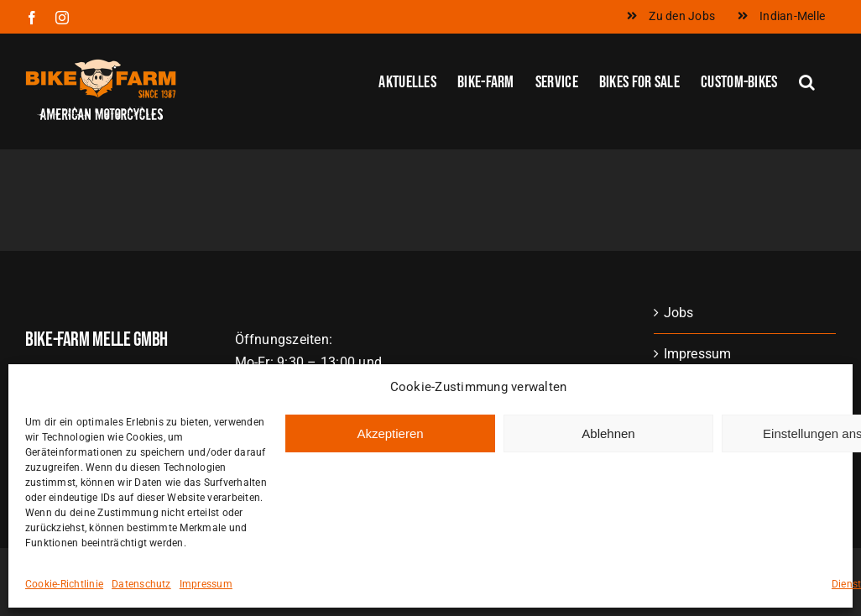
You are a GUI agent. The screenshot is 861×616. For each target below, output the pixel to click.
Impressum (206, 598)
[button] (807, 81)
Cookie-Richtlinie (64, 598)
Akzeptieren (390, 448)
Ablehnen (608, 448)
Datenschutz (141, 598)
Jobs (679, 313)
